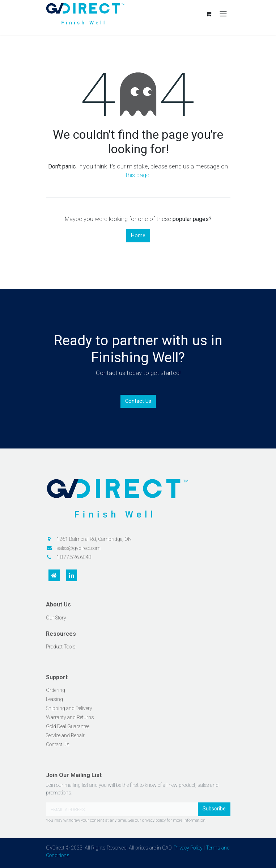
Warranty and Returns (70, 717)
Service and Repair (65, 735)
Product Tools (61, 647)
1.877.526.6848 (74, 557)
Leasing (54, 699)
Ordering (56, 690)
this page (137, 175)
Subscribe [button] (214, 809)
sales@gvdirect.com (78, 548)
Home (138, 236)
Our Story (56, 618)
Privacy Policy (188, 848)
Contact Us (138, 401)
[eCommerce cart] (209, 14)
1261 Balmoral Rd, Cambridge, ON (94, 539)
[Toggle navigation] (223, 14)
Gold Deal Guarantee (68, 726)
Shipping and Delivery (69, 708)
